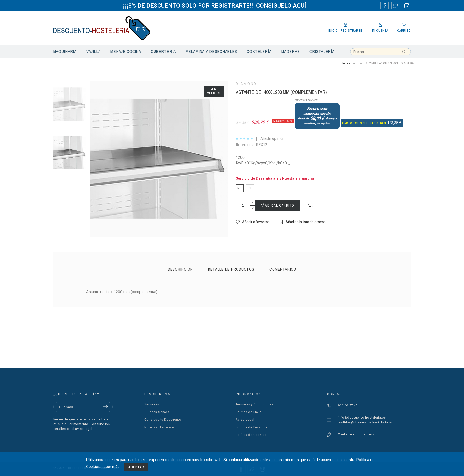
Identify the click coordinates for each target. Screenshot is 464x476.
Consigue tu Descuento (163, 419)
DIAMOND (246, 84)
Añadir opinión (272, 138)
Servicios (152, 404)
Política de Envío (249, 412)
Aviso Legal (245, 419)
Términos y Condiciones (254, 404)
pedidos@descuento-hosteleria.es (365, 422)
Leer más (111, 467)
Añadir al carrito (277, 205)
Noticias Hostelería (159, 427)
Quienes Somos (157, 412)
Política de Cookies (251, 435)
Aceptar (136, 467)
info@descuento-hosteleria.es (362, 418)
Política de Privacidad (253, 427)
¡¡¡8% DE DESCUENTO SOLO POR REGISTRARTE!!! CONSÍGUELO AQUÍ (214, 6)
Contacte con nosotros (356, 434)
